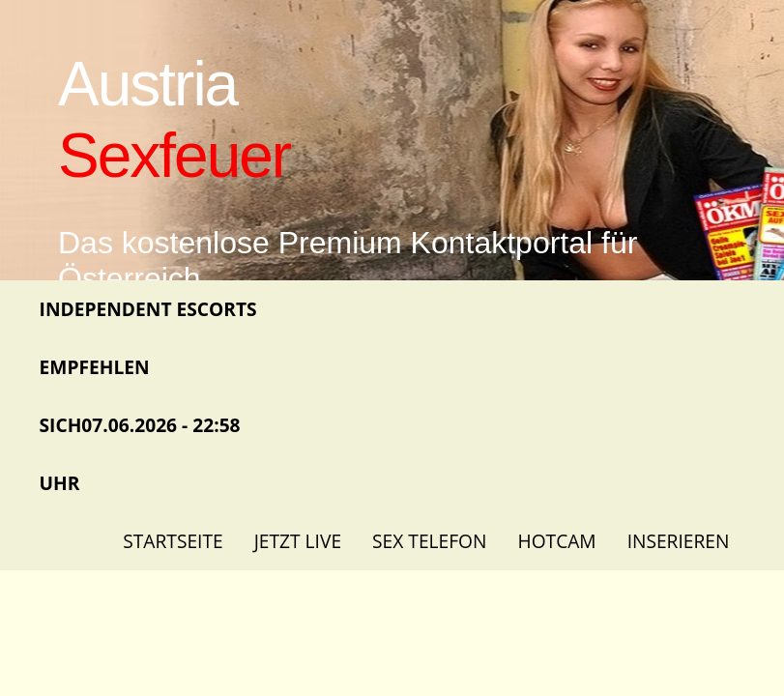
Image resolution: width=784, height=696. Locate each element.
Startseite (173, 541)
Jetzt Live (298, 541)
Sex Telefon (429, 541)
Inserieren (679, 541)
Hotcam (557, 541)
